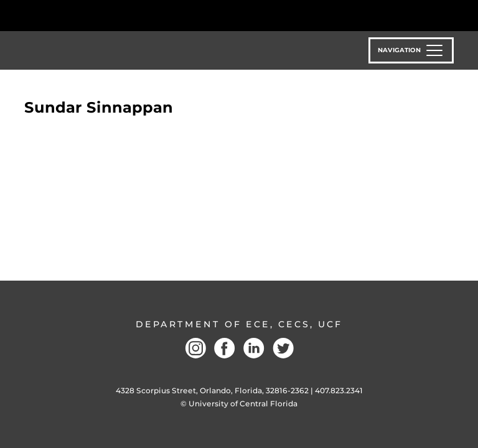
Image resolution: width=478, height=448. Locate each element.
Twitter (283, 348)
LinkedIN (254, 348)
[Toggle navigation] (411, 50)
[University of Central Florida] (107, 15)
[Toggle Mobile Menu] (451, 15)
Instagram (195, 348)
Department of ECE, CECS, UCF (239, 324)
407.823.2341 (339, 390)
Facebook (225, 348)
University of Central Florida (243, 404)
